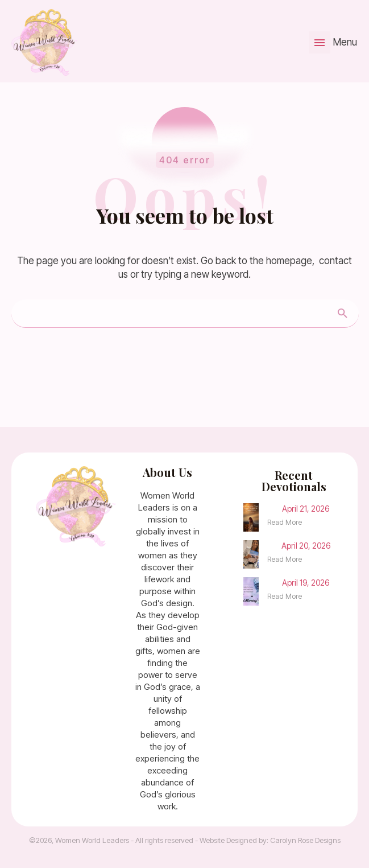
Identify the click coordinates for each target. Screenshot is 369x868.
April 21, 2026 (306, 509)
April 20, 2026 (306, 546)
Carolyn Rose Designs (305, 840)
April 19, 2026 (306, 583)
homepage (289, 261)
